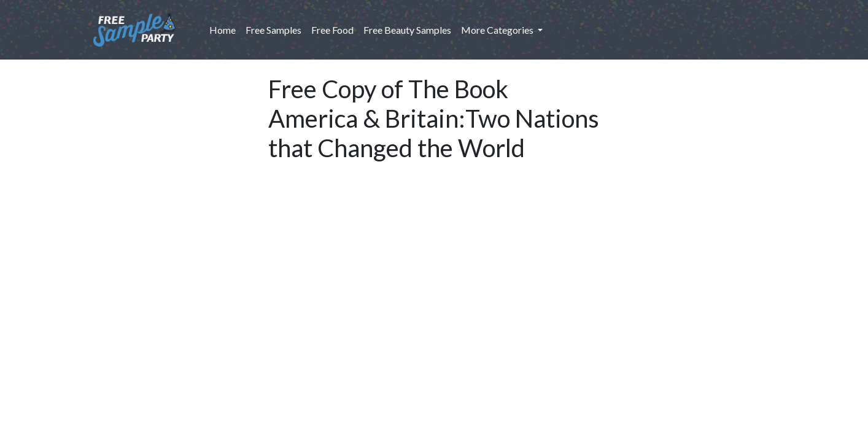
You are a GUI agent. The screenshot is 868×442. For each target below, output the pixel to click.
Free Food (332, 30)
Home (225, 29)
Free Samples (273, 30)
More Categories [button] (498, 30)
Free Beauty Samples (407, 30)
